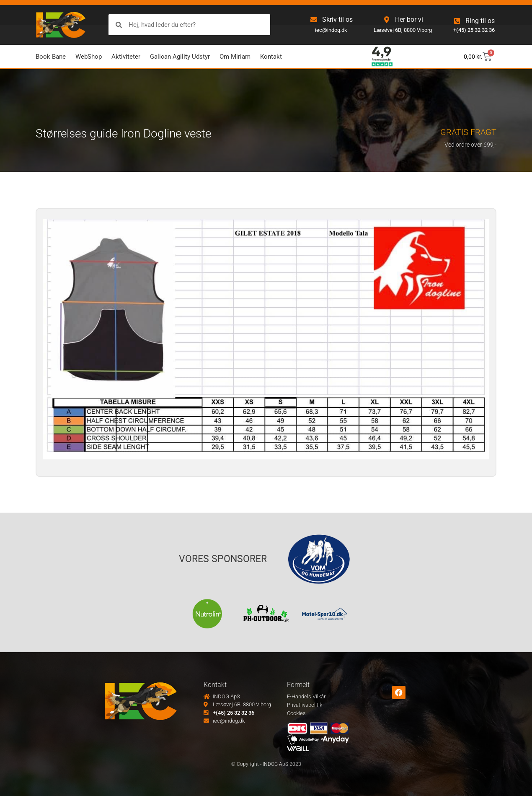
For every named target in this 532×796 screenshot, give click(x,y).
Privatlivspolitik (305, 705)
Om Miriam (235, 57)
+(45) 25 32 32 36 (474, 30)
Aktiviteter (126, 57)
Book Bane (51, 57)
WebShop (89, 57)
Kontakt (271, 57)
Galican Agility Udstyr (180, 57)
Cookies (296, 713)
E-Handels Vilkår (306, 696)
